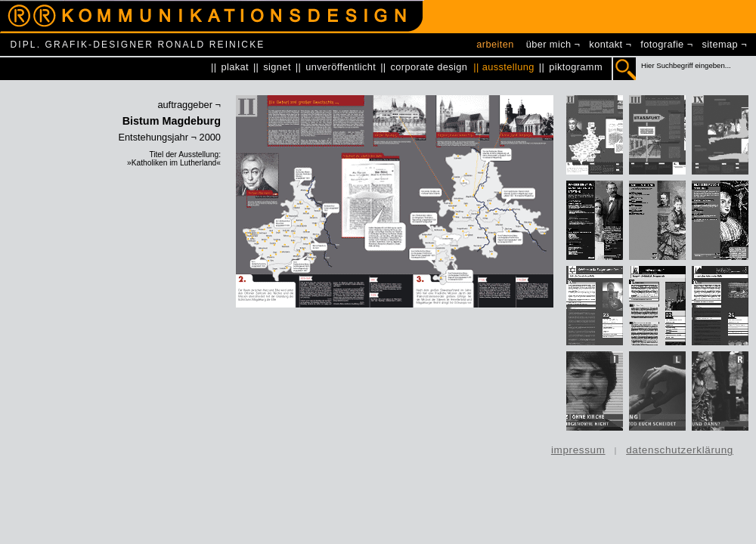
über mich (549, 44)
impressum (578, 450)
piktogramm (576, 67)
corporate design (429, 67)
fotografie (662, 44)
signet (277, 67)
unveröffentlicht (341, 67)
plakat (235, 67)
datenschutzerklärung (680, 450)
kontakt (606, 44)
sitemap (720, 44)
